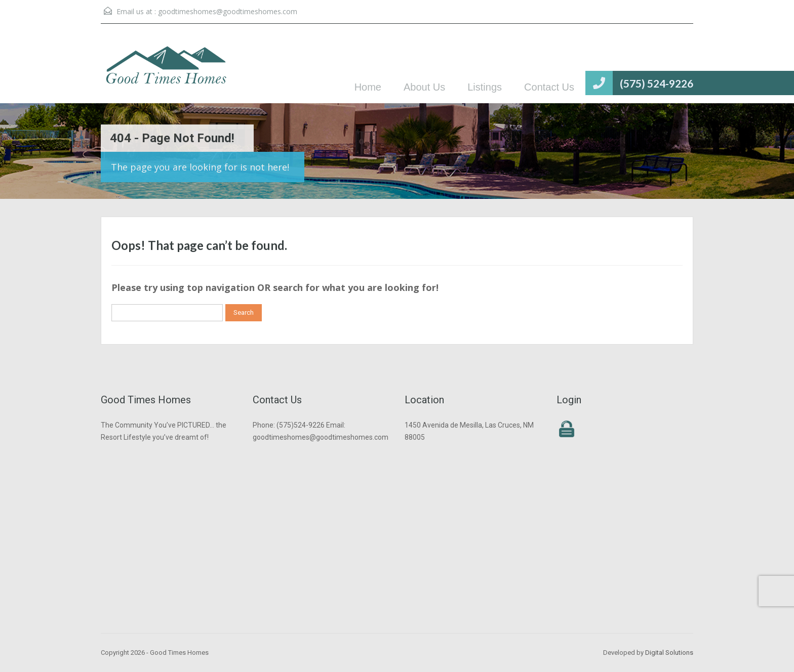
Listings (485, 87)
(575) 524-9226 (657, 83)
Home (368, 87)
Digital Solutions (669, 653)
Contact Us (549, 87)
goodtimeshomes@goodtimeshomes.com (228, 11)
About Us (424, 87)
